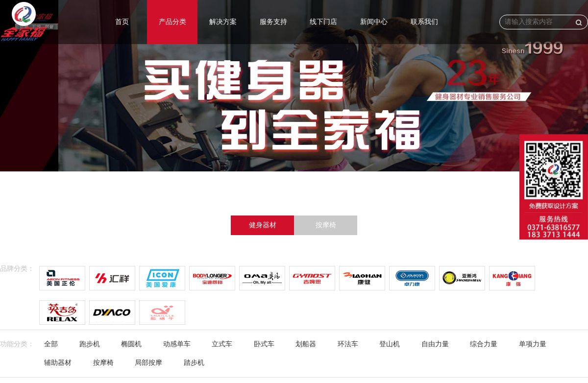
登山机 (390, 344)
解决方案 (223, 22)
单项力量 (533, 344)
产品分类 (172, 22)
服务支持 (273, 22)
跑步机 (90, 344)
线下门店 (323, 22)
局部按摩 (148, 363)
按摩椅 (326, 225)
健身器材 (263, 225)
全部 (51, 344)
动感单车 (177, 344)
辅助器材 (58, 363)
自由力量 (435, 344)
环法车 (348, 344)
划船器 (306, 344)
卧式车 (264, 344)
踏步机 (194, 363)
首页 (122, 22)
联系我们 (424, 22)
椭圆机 (131, 344)
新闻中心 (374, 22)
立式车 (222, 344)
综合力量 (484, 344)
